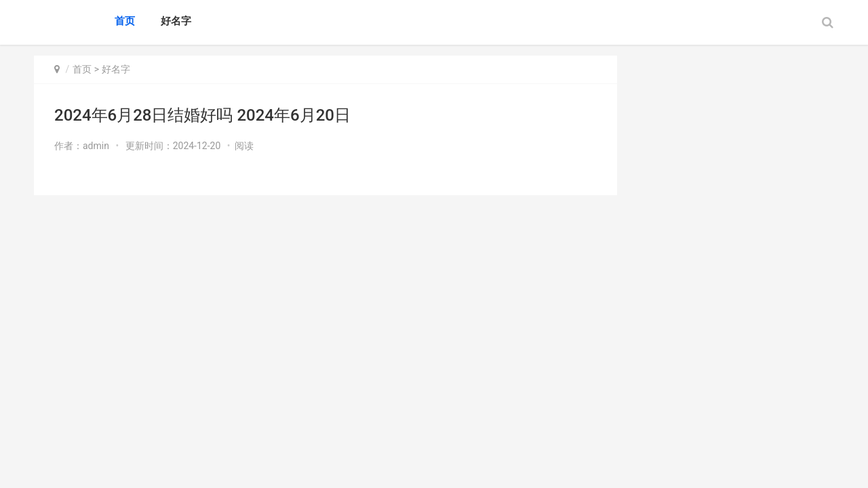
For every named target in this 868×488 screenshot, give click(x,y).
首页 (125, 21)
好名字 (176, 21)
